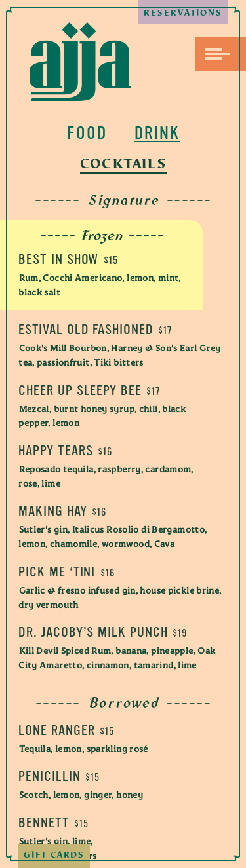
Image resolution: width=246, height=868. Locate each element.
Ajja (80, 62)
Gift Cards (57, 852)
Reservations (181, 17)
